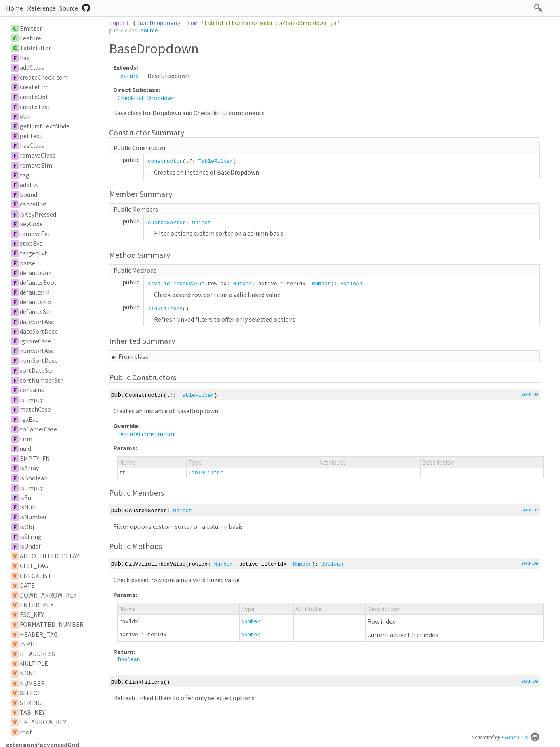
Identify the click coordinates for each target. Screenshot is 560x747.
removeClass (38, 155)
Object (201, 223)
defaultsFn (35, 292)
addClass (32, 67)
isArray (29, 468)
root (26, 732)
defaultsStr (36, 311)
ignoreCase (35, 341)
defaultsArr (36, 273)
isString (31, 537)
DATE (27, 585)
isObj (27, 527)
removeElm (36, 165)
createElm (34, 87)
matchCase (35, 409)
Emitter (31, 28)
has (25, 58)
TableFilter (35, 48)
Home (15, 8)
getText (31, 136)
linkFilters (165, 309)
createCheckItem (44, 77)
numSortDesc (39, 360)
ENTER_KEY (37, 605)
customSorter (167, 223)
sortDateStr (37, 370)
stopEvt (31, 243)
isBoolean (34, 478)
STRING (31, 703)
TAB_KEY (32, 712)
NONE (28, 673)
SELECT (31, 693)
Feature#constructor (146, 434)
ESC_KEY (32, 614)
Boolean (351, 284)
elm (25, 116)
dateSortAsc (37, 322)
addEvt (29, 185)
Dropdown (161, 98)
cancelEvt (33, 204)
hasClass (32, 145)
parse (27, 263)
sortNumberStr (41, 380)
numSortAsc (37, 351)
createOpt (34, 97)
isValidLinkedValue (176, 284)
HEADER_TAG (39, 634)
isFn (25, 497)
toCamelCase (38, 429)
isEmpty (31, 400)
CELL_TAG (34, 566)
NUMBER (32, 683)
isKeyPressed (38, 214)
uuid (25, 448)
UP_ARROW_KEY (43, 722)
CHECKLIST (36, 576)
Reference (41, 8)
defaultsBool (38, 282)
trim (26, 439)
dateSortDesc (39, 331)
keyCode (31, 224)
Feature (31, 38)
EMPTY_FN (35, 458)
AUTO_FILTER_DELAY (49, 556)
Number (243, 284)
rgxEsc (29, 419)
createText (35, 107)
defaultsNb (35, 302)
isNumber (33, 517)
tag (25, 175)
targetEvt (34, 253)
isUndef (30, 546)
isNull (28, 507)
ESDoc (521, 738)
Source (69, 8)
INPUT (29, 644)
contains (32, 390)
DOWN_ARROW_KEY (48, 595)
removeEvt (35, 234)
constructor (165, 161)
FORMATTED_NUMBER (52, 624)
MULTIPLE (34, 663)
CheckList (131, 98)
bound (28, 194)
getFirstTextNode (45, 126)
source (149, 30)
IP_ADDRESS (37, 654)
